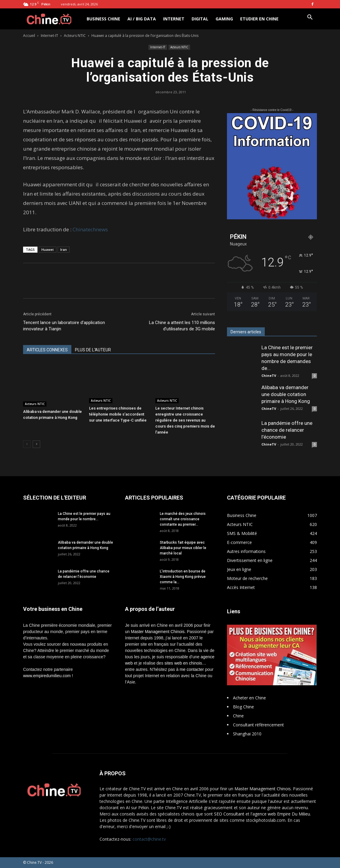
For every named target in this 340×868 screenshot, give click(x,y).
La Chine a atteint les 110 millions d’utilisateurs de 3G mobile (182, 326)
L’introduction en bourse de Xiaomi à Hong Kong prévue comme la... (183, 577)
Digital (200, 19)
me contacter (192, 669)
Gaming (224, 19)
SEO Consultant (229, 814)
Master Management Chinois (158, 632)
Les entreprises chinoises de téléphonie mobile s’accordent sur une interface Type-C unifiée (118, 414)
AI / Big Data (142, 19)
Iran (64, 249)
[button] (310, 18)
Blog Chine (243, 707)
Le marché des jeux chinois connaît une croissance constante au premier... (183, 519)
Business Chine (103, 19)
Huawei (48, 249)
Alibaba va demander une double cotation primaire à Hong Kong (286, 394)
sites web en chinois (183, 663)
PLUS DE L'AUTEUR (93, 350)
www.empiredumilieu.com (47, 676)
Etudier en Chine (259, 19)
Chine (238, 716)
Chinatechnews (90, 229)
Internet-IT (49, 36)
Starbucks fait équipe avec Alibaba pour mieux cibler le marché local (183, 548)
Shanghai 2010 (247, 734)
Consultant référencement (258, 725)
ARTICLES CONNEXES (47, 350)
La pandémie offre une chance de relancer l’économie (287, 430)
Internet (174, 19)
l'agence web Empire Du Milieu (280, 814)
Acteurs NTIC (75, 36)
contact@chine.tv (149, 839)
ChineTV (269, 375)
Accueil (29, 36)
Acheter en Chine (249, 698)
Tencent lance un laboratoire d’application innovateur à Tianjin (64, 326)
